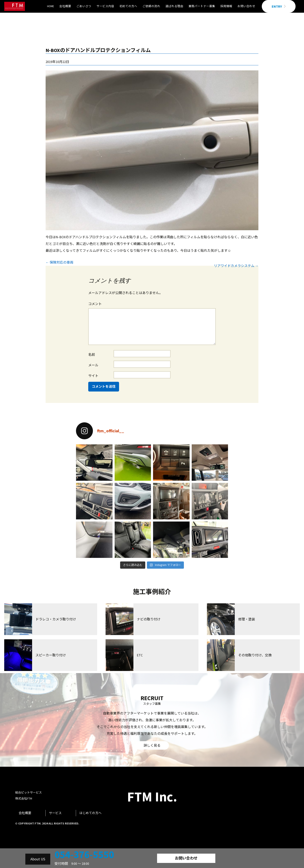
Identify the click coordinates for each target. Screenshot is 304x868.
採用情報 (226, 6)
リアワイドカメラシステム (236, 266)
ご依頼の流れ (151, 6)
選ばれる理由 (174, 6)
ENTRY (279, 6)
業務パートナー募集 (202, 6)
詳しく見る (152, 745)
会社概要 (65, 6)
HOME (51, 6)
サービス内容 (105, 6)
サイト (93, 376)
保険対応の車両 (59, 262)
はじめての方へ (90, 813)
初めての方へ (128, 6)
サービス (55, 813)
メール (93, 365)
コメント (95, 304)
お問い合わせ (246, 6)
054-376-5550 (84, 854)
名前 (92, 355)
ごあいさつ (84, 6)
